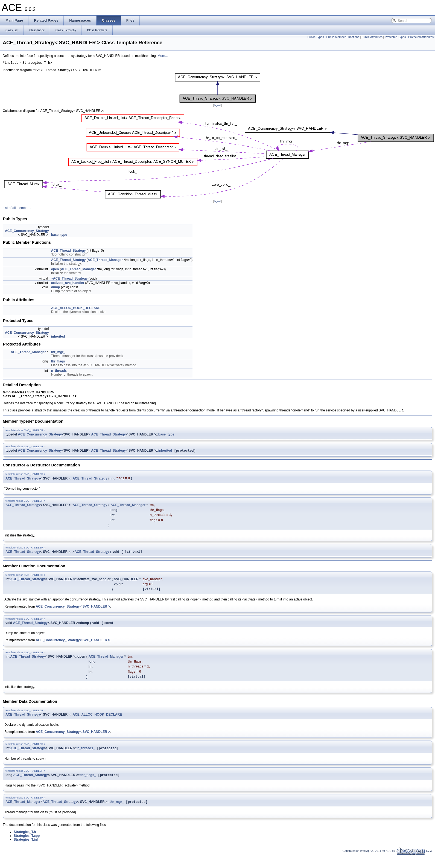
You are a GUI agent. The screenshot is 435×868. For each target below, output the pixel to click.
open (55, 270)
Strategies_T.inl (26, 848)
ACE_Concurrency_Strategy (27, 232)
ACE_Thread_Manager (105, 261)
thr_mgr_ (58, 353)
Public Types (316, 37)
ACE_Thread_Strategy (68, 251)
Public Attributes (372, 37)
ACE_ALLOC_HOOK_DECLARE (76, 309)
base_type (59, 236)
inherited (58, 337)
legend (217, 106)
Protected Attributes (421, 37)
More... (163, 56)
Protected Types (395, 37)
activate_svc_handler (68, 284)
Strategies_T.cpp (27, 844)
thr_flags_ (59, 362)
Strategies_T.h (25, 841)
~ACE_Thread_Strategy (69, 279)
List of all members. (17, 209)
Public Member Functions (343, 37)
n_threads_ (60, 371)
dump (56, 288)
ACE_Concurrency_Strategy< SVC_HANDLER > (73, 612)
